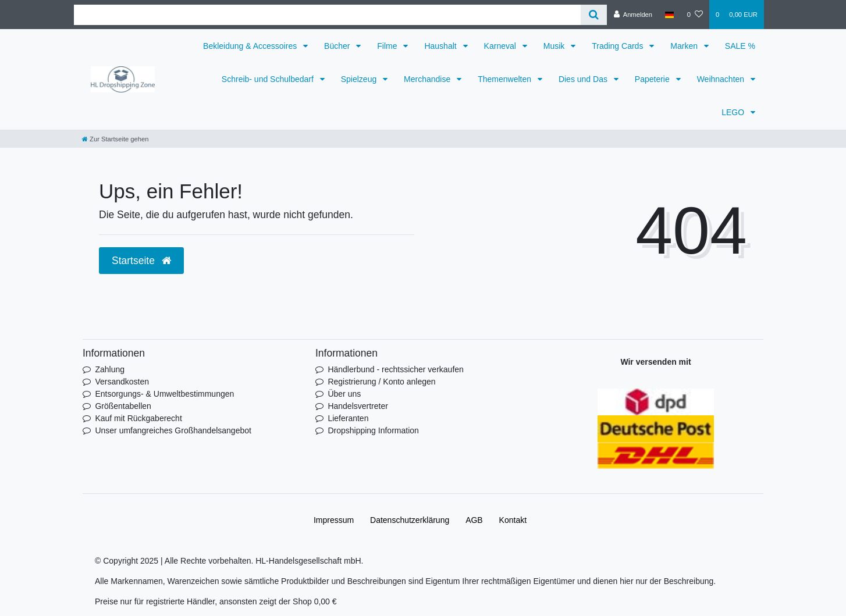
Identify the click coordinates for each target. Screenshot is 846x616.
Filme (388, 46)
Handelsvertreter (358, 406)
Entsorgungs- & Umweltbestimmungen (164, 394)
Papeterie (653, 79)
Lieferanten (348, 418)
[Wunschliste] (695, 15)
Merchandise (428, 79)
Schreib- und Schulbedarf (269, 79)
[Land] (669, 15)
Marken (685, 46)
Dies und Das (584, 79)
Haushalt (441, 46)
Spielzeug (360, 79)
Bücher (338, 46)
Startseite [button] (141, 261)
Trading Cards (618, 46)
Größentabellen (123, 406)
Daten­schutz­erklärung (410, 520)
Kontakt (513, 520)
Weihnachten (722, 79)
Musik (555, 46)
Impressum (334, 520)
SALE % (740, 46)
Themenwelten (506, 79)
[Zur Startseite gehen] (115, 139)
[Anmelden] (633, 15)
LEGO (734, 112)
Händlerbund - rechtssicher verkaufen (395, 369)
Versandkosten (122, 382)
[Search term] (327, 15)
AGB (474, 520)
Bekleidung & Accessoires (251, 46)
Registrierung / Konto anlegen (381, 382)
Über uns (344, 394)
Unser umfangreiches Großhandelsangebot (173, 430)
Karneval (501, 46)
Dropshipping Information (373, 430)
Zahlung (110, 369)
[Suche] (594, 15)
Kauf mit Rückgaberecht (138, 418)
